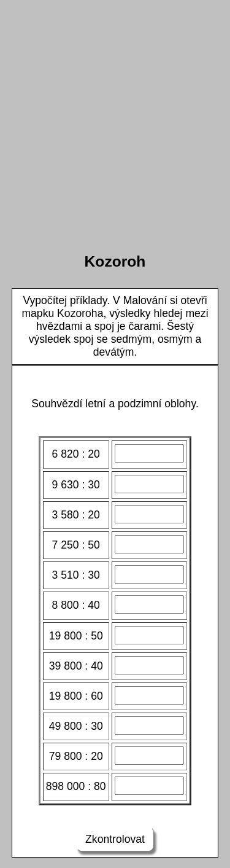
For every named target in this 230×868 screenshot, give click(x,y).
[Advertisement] (115, 120)
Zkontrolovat (115, 839)
